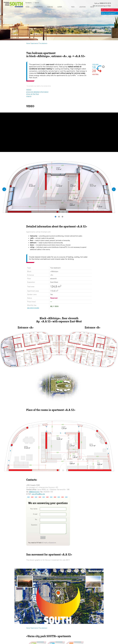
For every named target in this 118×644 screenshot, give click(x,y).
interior (29, 96)
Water (60, 7)
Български (29, 3)
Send (43, 537)
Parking (50, 7)
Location (82, 7)
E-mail (45, 543)
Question (52, 543)
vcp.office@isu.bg (38, 494)
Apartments (34, 43)
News (92, 7)
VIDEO (29, 90)
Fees (73, 7)
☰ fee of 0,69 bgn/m (109, 13)
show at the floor (33, 94)
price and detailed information (37, 92)
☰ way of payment (108, 10)
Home (28, 43)
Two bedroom (43, 43)
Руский (37, 3)
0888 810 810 (34, 492)
